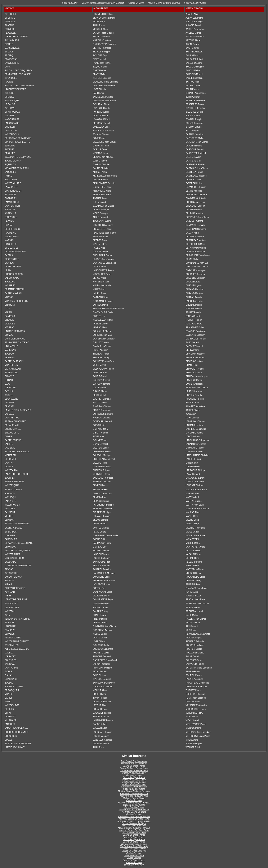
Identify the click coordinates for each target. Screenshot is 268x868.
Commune (9, 8)
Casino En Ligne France (134, 766)
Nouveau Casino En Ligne (134, 812)
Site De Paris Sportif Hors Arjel (134, 846)
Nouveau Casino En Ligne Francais (134, 821)
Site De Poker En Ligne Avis (134, 764)
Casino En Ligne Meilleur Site (134, 794)
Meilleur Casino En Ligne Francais (134, 791)
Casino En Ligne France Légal (134, 768)
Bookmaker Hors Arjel (134, 865)
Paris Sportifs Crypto (134, 807)
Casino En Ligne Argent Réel (134, 826)
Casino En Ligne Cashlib (134, 849)
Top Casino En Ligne (134, 856)
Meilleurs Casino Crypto (134, 798)
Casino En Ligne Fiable (195, 3)
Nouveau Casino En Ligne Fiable (134, 819)
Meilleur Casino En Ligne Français (134, 803)
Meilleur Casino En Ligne (134, 773)
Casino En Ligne (70, 3)
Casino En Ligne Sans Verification (134, 817)
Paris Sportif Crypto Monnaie (134, 761)
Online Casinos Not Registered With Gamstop (103, 3)
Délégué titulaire (100, 8)
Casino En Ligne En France (134, 787)
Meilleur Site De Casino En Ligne (134, 810)
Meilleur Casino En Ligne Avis (134, 796)
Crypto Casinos (134, 858)
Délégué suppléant (194, 8)
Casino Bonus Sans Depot (134, 833)
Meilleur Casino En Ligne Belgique (164, 3)
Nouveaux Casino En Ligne (134, 844)
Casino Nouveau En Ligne (134, 823)
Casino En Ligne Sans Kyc (134, 851)
